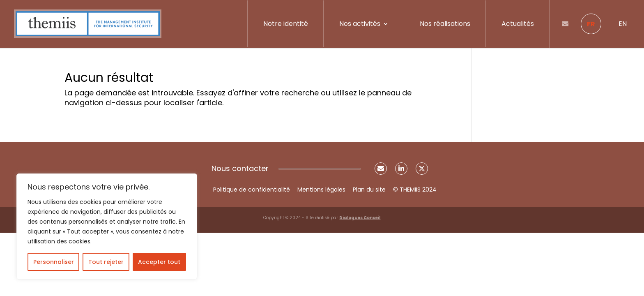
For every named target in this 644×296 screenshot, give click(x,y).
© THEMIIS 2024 (415, 190)
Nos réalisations (445, 24)
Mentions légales (321, 190)
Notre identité (286, 24)
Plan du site (369, 190)
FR (591, 24)
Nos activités (360, 24)
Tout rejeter (106, 262)
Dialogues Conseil (360, 218)
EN (623, 24)
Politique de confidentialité (252, 190)
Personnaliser (54, 262)
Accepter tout (159, 262)
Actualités (518, 24)
